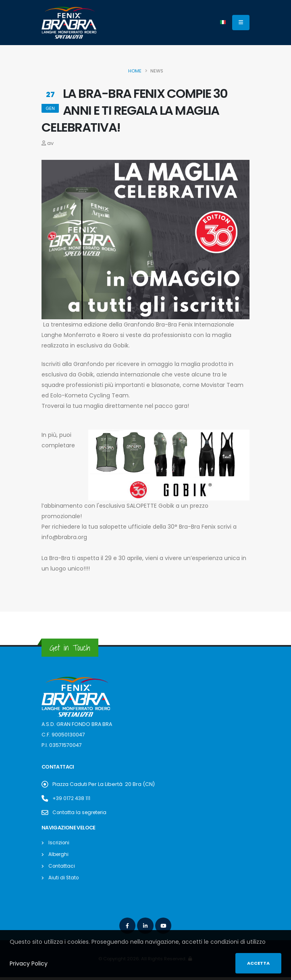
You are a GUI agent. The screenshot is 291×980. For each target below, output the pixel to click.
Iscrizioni (59, 843)
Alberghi (59, 854)
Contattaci (62, 866)
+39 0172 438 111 (72, 798)
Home (135, 71)
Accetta (258, 963)
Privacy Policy (29, 963)
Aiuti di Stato (64, 878)
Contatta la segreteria (81, 812)
